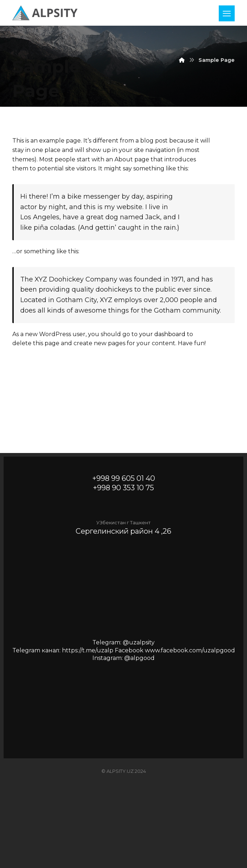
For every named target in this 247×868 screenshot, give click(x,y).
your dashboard (162, 334)
